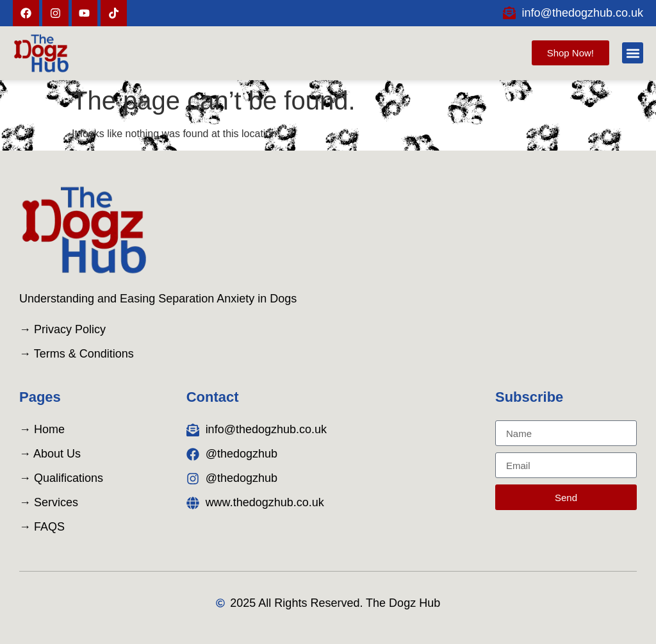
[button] (633, 53)
